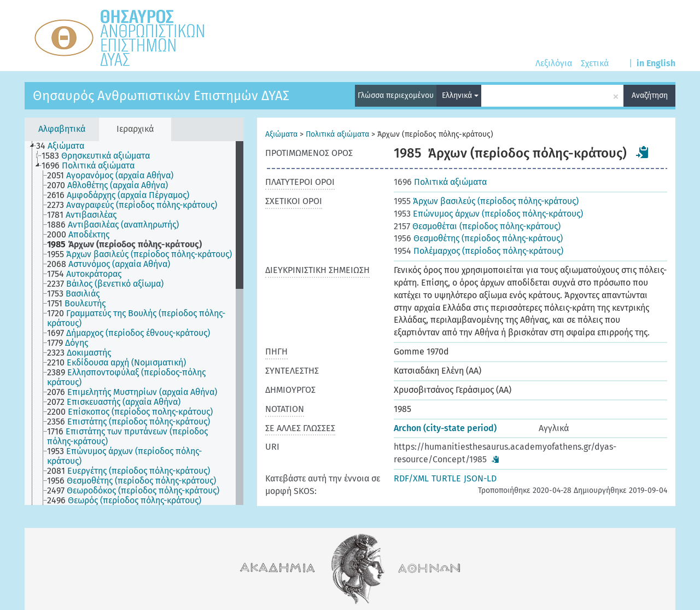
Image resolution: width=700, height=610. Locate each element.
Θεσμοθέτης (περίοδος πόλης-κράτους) (478, 238)
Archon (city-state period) (445, 428)
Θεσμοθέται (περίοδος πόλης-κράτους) (477, 226)
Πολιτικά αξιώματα (337, 134)
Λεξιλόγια (554, 63)
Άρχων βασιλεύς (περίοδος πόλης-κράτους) (486, 201)
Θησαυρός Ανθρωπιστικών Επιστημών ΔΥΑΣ (161, 96)
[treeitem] (65, 146)
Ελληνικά (460, 95)
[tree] (134, 323)
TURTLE (446, 478)
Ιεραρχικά (135, 129)
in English (656, 63)
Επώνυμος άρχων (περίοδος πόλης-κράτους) (488, 214)
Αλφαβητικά (62, 129)
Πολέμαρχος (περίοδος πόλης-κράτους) (479, 251)
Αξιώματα (281, 134)
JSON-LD (480, 478)
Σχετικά (595, 63)
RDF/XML (411, 478)
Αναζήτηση (650, 95)
